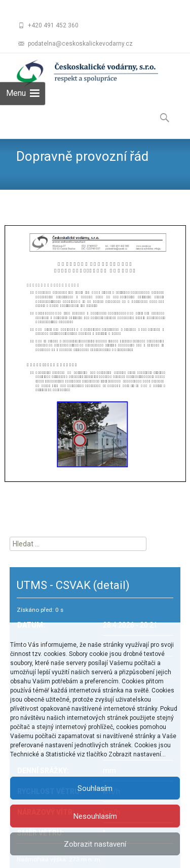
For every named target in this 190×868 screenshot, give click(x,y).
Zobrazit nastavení (95, 844)
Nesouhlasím (95, 816)
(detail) (111, 585)
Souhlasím (95, 788)
